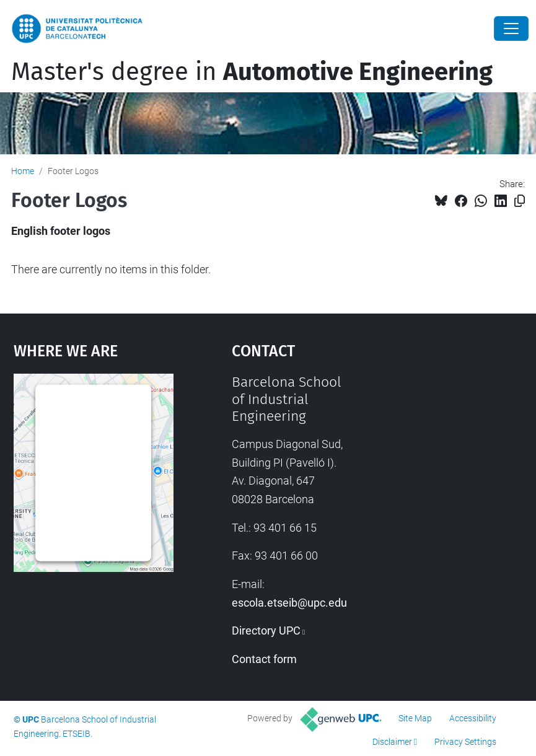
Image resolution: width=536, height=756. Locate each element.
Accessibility (473, 718)
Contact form (264, 659)
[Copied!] (520, 201)
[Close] (511, 29)
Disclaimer (392, 742)
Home (23, 171)
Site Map (415, 718)
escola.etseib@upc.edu (289, 603)
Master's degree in (252, 72)
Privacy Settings (465, 742)
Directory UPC (266, 631)
